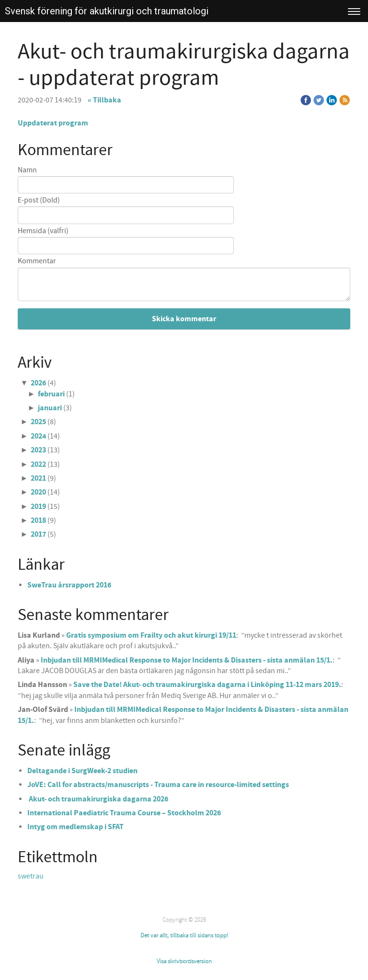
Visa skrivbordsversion (184, 961)
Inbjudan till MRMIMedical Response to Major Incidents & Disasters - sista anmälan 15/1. (187, 660)
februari (51, 394)
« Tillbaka (104, 100)
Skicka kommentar (184, 319)
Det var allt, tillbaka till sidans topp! (184, 935)
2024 (38, 436)
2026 (38, 383)
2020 (38, 492)
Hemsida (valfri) (43, 231)
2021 (38, 478)
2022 (38, 464)
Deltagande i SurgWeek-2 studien (82, 771)
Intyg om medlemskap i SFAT (75, 827)
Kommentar (37, 261)
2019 (38, 507)
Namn (27, 170)
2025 (38, 422)
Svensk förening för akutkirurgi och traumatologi (107, 11)
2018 (38, 520)
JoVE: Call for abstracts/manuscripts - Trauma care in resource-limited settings (158, 785)
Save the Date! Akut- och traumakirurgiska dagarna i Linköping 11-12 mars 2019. (207, 685)
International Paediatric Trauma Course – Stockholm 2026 (124, 813)
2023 (38, 450)
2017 (38, 534)
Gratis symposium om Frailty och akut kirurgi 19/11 (151, 635)
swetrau (31, 876)
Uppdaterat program (53, 123)
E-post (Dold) (39, 200)
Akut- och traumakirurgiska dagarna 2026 (98, 799)
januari (50, 408)
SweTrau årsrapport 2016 (69, 585)
